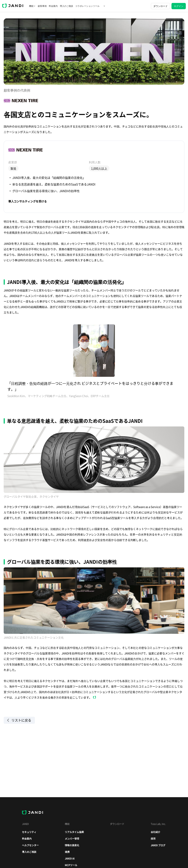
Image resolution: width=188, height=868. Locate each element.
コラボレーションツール (90, 6)
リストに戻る (19, 720)
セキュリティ (29, 832)
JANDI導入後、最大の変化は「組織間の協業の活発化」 (49, 178)
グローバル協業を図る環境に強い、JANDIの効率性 (46, 191)
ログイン (179, 6)
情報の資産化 (72, 845)
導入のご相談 (66, 6)
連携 (67, 852)
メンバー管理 (72, 838)
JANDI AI (70, 858)
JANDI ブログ (158, 845)
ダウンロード (160, 6)
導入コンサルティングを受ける (28, 201)
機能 (32, 6)
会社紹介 (156, 832)
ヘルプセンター (30, 845)
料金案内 (53, 6)
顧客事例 (42, 6)
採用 (153, 838)
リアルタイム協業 (74, 832)
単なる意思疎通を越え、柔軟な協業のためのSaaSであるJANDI (54, 184)
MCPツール (71, 865)
